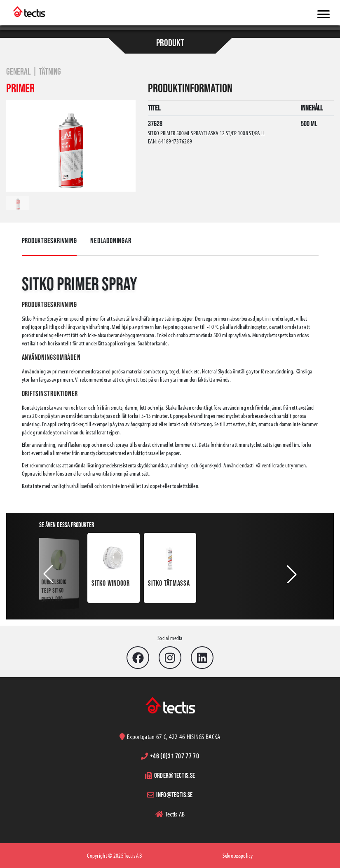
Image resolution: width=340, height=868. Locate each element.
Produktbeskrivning (49, 241)
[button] (48, 574)
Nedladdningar (111, 241)
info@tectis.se (174, 794)
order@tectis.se (175, 775)
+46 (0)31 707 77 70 (175, 756)
